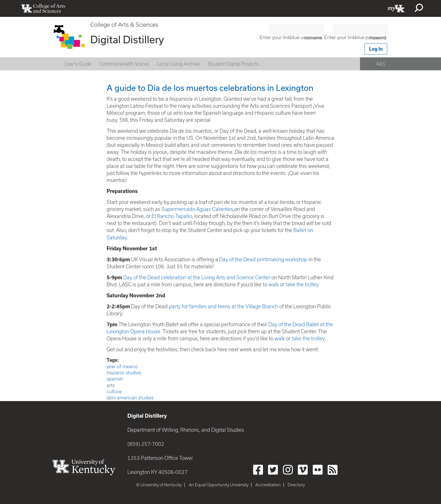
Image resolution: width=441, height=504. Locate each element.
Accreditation (268, 485)
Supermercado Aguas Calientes (197, 209)
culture (114, 391)
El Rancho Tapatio (172, 216)
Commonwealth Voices (124, 64)
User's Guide (78, 64)
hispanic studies (124, 373)
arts (111, 385)
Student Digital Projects (233, 64)
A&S (381, 64)
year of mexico (122, 366)
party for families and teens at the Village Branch (223, 306)
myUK (396, 8)
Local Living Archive (178, 64)
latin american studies (130, 398)
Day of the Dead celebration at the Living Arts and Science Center (197, 277)
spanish (115, 379)
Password (378, 38)
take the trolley (302, 284)
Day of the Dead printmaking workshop (264, 259)
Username (313, 38)
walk (274, 284)
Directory (296, 485)
